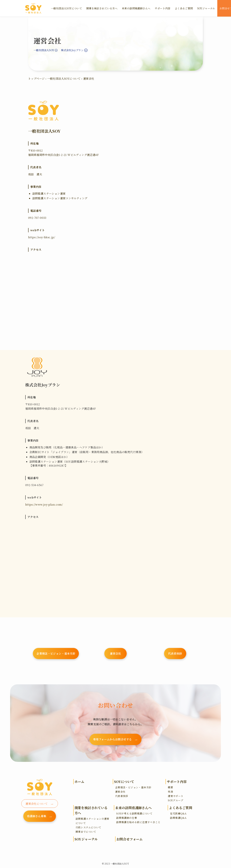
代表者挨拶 (122, 796)
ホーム (79, 781)
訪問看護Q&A (178, 818)
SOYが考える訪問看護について (134, 813)
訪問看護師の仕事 (127, 818)
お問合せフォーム (130, 839)
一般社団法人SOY (44, 50)
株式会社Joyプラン (72, 50)
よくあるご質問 (181, 808)
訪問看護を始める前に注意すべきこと (138, 822)
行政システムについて (89, 827)
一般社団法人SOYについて (64, 78)
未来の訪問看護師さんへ (133, 808)
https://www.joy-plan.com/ (44, 504)
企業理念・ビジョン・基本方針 (133, 787)
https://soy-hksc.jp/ (42, 237)
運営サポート (176, 796)
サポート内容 (177, 781)
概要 (170, 787)
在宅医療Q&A (178, 813)
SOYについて (124, 781)
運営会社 (120, 792)
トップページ (36, 78)
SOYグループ (176, 800)
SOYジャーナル (86, 839)
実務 (170, 792)
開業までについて (86, 832)
